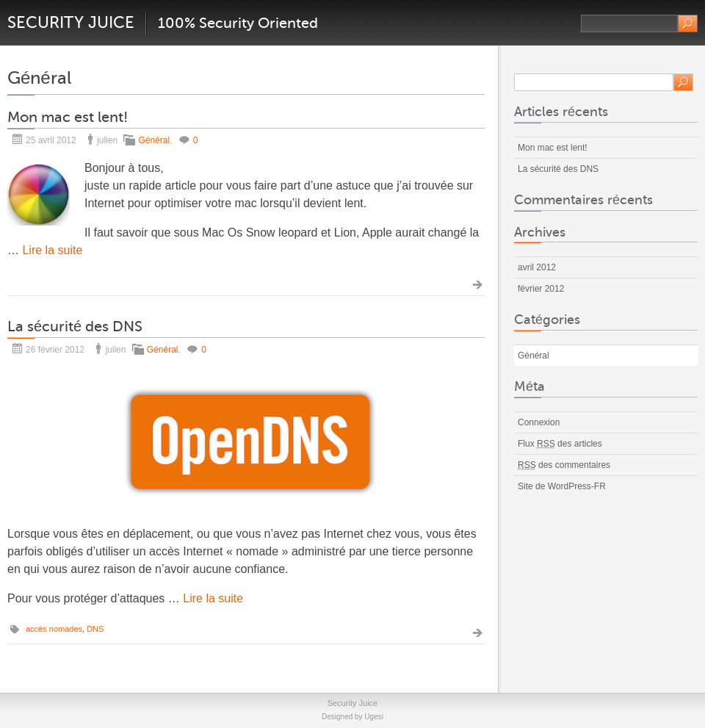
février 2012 (541, 289)
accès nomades (54, 629)
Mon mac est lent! (68, 117)
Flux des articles (560, 444)
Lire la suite (52, 250)
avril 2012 (537, 267)
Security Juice (71, 22)
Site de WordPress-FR (562, 486)
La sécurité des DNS (75, 327)
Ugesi (374, 717)
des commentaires (564, 465)
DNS (95, 629)
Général (154, 140)
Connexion (539, 422)
